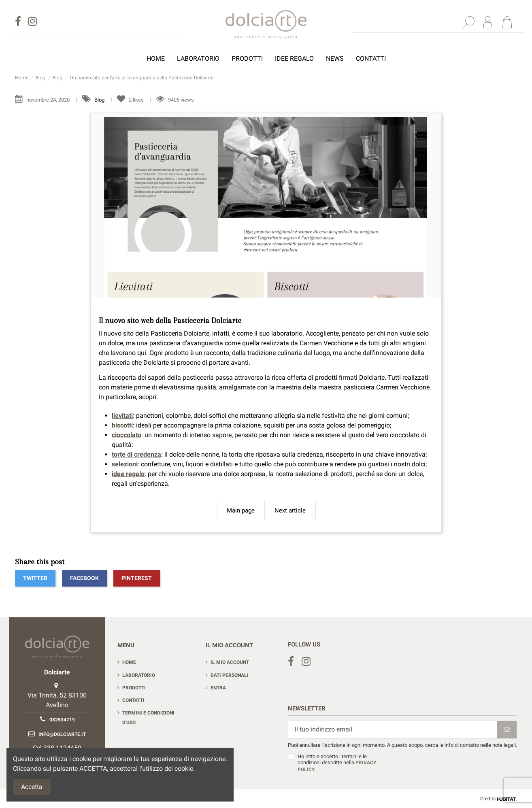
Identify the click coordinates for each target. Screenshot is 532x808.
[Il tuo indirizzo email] (393, 730)
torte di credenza (136, 454)
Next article (290, 510)
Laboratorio (139, 675)
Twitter (35, 578)
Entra (218, 688)
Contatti (133, 700)
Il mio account (230, 662)
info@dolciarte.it (62, 734)
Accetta (32, 787)
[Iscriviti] (507, 730)
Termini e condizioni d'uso (148, 718)
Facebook (84, 578)
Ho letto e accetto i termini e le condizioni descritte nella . (337, 763)
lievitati (122, 416)
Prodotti (134, 688)
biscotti (122, 425)
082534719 (62, 720)
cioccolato (127, 435)
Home (129, 662)
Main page (241, 510)
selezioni (125, 464)
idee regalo (128, 474)
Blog (100, 100)
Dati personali (230, 675)
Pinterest (137, 578)
